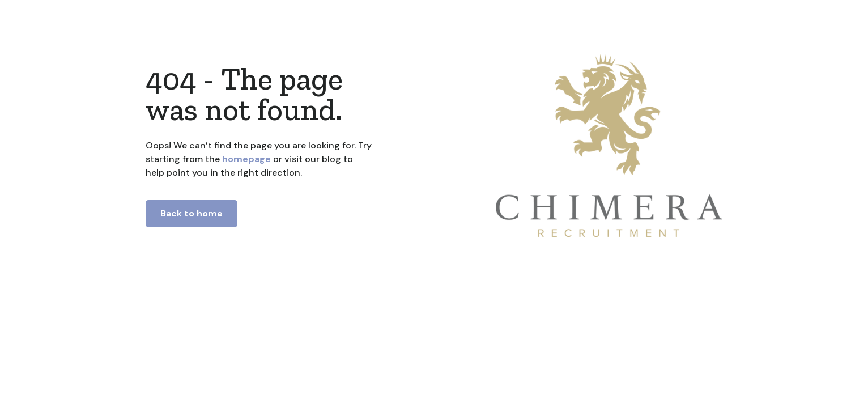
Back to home (192, 213)
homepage (245, 159)
